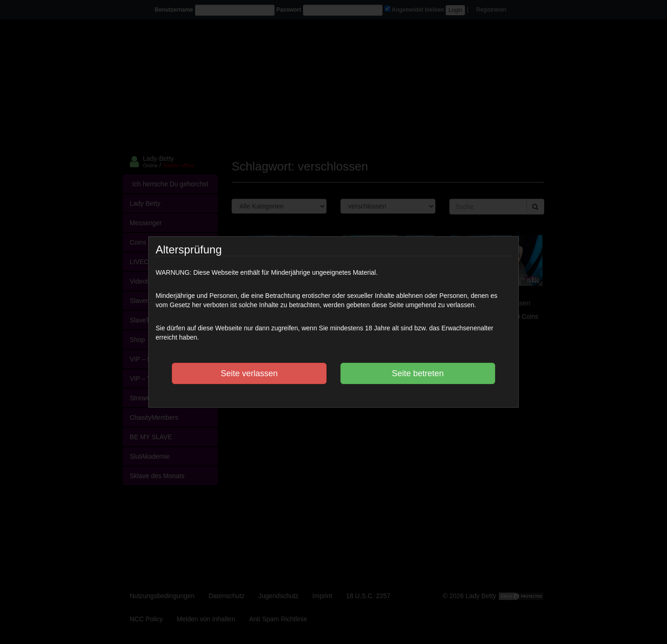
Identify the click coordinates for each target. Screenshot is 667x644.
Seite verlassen (249, 373)
